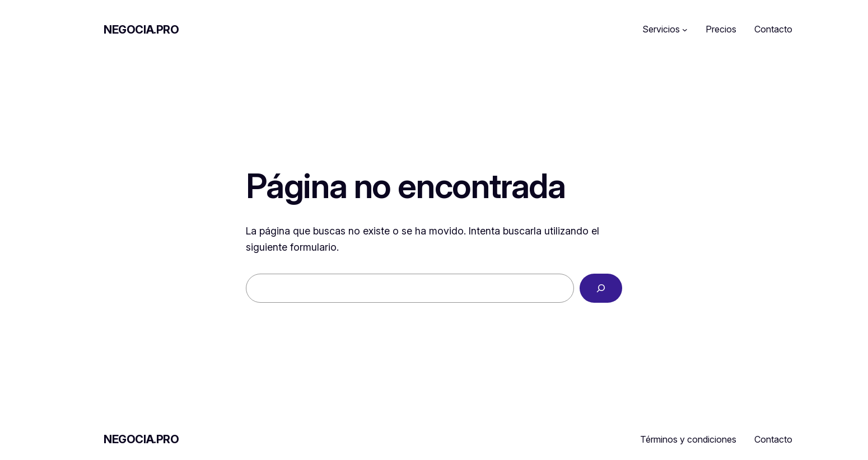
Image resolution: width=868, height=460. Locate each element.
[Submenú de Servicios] (685, 30)
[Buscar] (601, 288)
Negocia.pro (141, 30)
